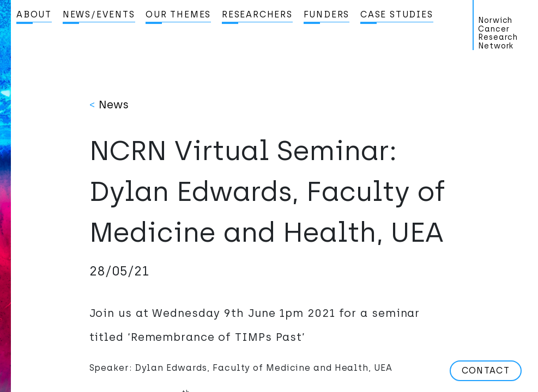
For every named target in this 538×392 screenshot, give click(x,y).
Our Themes (178, 14)
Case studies (397, 14)
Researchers (257, 14)
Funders (327, 14)
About (34, 14)
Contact (486, 370)
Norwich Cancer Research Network (498, 33)
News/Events (99, 14)
